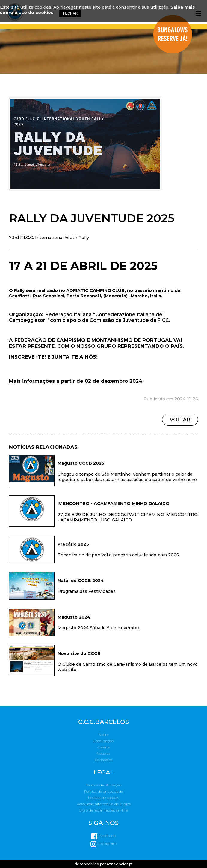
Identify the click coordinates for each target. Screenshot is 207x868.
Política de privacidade (103, 791)
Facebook (108, 836)
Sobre (103, 735)
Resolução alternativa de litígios (104, 804)
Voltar (180, 420)
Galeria (104, 747)
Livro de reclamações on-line (104, 810)
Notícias (103, 753)
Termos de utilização (104, 785)
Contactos (104, 760)
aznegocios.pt (120, 864)
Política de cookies (103, 798)
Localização (103, 741)
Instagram (108, 843)
